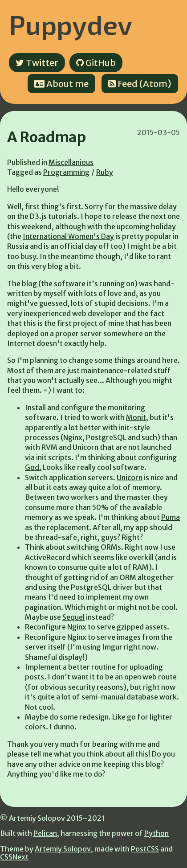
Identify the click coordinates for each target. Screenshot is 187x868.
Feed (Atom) (140, 84)
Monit (136, 417)
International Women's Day (68, 236)
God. (33, 467)
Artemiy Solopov (63, 849)
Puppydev (71, 24)
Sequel (73, 617)
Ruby (105, 172)
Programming (66, 172)
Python (157, 833)
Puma (171, 517)
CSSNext (14, 857)
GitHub (96, 63)
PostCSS (145, 849)
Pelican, (46, 833)
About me (61, 84)
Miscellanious (71, 162)
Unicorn (130, 477)
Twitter (37, 63)
